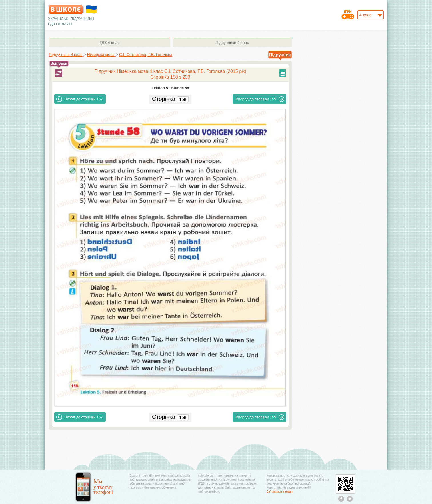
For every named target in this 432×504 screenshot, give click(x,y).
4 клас (110, 43)
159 (260, 99)
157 (79, 99)
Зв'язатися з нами (280, 491)
